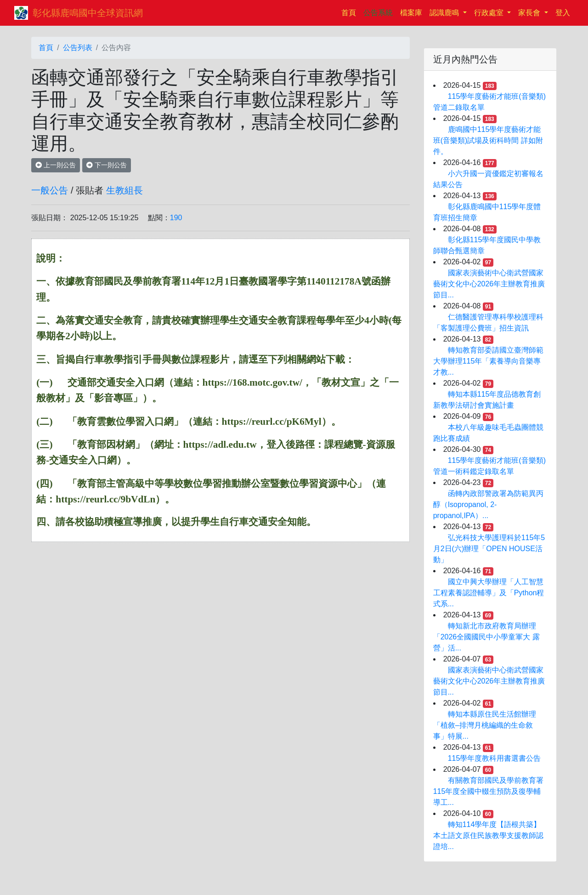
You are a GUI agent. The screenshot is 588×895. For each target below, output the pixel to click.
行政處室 (490, 13)
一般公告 (50, 190)
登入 (563, 13)
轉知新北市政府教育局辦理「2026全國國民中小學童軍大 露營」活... (486, 637)
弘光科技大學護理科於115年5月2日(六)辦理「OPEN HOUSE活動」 (489, 549)
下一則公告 (107, 165)
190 (176, 218)
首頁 (351, 12)
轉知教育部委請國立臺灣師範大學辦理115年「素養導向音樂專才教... (488, 361)
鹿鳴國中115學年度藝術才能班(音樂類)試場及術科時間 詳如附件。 (488, 140)
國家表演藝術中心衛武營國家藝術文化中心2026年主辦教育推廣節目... (489, 284)
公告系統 (378, 13)
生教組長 (124, 190)
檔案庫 (411, 13)
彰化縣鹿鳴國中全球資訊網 (88, 13)
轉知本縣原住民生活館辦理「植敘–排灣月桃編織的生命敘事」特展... (485, 725)
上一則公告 (56, 165)
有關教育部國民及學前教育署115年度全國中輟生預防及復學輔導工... (488, 791)
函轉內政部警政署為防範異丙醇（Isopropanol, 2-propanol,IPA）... (488, 505)
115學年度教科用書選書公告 (495, 758)
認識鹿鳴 (445, 13)
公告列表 (78, 48)
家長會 (530, 13)
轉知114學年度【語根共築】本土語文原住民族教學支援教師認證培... (488, 835)
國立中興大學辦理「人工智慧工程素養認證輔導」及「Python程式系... (489, 593)
